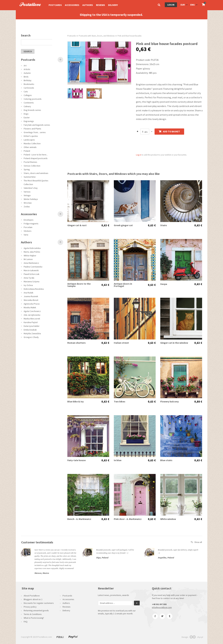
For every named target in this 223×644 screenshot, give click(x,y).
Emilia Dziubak (30, 330)
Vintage (27, 195)
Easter (27, 117)
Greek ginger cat (123, 225)
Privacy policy (30, 607)
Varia (26, 235)
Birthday (28, 80)
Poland (27, 151)
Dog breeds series (32, 110)
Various (27, 192)
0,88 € (198, 402)
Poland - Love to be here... (36, 155)
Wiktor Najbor (30, 256)
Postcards (55, 5)
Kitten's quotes (31, 136)
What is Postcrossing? (34, 618)
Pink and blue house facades (129, 36)
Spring (27, 169)
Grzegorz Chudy (31, 337)
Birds (26, 77)
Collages (28, 95)
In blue (118, 460)
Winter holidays (31, 199)
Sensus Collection (32, 166)
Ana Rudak (28, 293)
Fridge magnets (31, 224)
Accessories (72, 5)
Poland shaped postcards (36, 158)
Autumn (27, 73)
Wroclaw (28, 203)
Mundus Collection (32, 143)
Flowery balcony (169, 402)
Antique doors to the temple (79, 285)
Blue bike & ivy (75, 402)
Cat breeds (29, 88)
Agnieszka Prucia (32, 304)
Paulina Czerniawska (33, 267)
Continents (29, 103)
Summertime (30, 177)
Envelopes (29, 220)
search (28, 51)
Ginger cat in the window (174, 343)
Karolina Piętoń (31, 322)
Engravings (29, 121)
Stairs (164, 225)
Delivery (113, 5)
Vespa (164, 284)
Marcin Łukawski (31, 270)
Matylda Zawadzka (32, 333)
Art (25, 66)
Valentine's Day (31, 188)
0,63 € (105, 225)
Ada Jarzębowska (32, 315)
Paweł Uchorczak (32, 274)
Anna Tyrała (29, 278)
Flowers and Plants (32, 129)
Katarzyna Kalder (32, 326)
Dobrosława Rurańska (34, 289)
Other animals (30, 147)
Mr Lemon (28, 259)
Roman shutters (77, 343)
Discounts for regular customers (39, 603)
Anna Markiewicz (31, 263)
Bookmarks (29, 84)
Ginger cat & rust (77, 225)
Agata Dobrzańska (32, 248)
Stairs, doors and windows (36, 173)
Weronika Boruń (31, 300)
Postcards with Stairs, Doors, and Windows (97, 36)
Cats (26, 92)
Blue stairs (166, 460)
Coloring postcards (33, 99)
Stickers (28, 231)
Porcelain (28, 227)
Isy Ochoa (28, 285)
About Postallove (32, 596)
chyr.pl (196, 637)
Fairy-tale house (77, 460)
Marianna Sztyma (32, 281)
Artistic (27, 69)
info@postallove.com (162, 607)
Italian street (121, 343)
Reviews (101, 5)
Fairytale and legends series (37, 125)
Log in (171, 5)
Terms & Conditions (33, 614)
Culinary (27, 106)
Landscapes (29, 140)
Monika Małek (30, 307)
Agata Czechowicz (32, 311)
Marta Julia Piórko (32, 252)
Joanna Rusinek (31, 296)
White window (168, 519)
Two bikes (120, 402)
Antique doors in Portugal (123, 285)
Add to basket (169, 131)
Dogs (26, 114)
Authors (88, 5)
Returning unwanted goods (36, 610)
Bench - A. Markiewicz (79, 519)
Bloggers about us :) (33, 599)
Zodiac (27, 207)
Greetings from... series (35, 132)
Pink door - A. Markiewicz (128, 519)
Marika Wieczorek (32, 319)
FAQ (26, 622)
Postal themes (30, 162)
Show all (196, 542)
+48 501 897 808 (159, 604)
